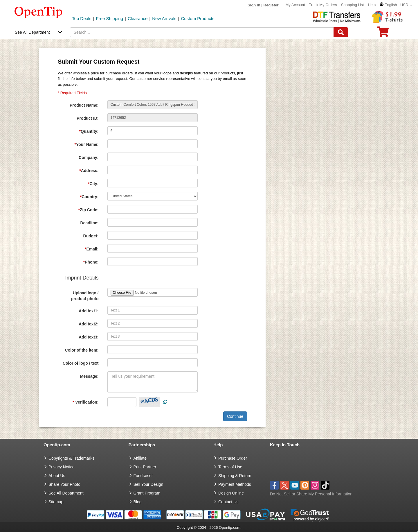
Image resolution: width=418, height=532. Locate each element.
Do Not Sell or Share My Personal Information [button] (311, 494)
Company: (89, 157)
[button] (396, 5)
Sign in (254, 5)
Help (372, 5)
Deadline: (89, 223)
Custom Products (198, 18)
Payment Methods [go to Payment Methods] (235, 484)
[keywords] (202, 32)
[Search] (341, 32)
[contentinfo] (38, 12)
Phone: (91, 262)
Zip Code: (89, 210)
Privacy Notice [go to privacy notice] (61, 467)
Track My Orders (323, 5)
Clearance (138, 18)
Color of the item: (82, 350)
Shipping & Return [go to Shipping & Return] (235, 476)
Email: (92, 249)
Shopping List (353, 5)
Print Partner (145, 467)
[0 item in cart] (383, 34)
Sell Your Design (148, 484)
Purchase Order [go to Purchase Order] (233, 458)
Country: (89, 197)
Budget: (91, 236)
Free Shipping (110, 18)
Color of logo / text (81, 363)
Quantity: (89, 131)
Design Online (231, 493)
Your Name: (87, 144)
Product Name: (84, 105)
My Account (295, 5)
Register (271, 5)
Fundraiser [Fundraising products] (143, 476)
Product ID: (88, 118)
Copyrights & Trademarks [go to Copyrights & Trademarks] (71, 458)
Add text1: (89, 311)
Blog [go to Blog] (138, 502)
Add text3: (89, 337)
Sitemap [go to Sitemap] (56, 502)
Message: (89, 376)
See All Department (32, 32)
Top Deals (82, 18)
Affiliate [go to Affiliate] (140, 458)
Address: (89, 171)
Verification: (85, 402)
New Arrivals (164, 18)
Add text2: (89, 324)
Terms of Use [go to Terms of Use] (230, 467)
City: (93, 184)
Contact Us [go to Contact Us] (228, 502)
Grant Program (147, 493)
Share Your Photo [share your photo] (64, 484)
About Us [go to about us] (57, 476)
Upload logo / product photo (85, 296)
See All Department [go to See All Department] (66, 493)
